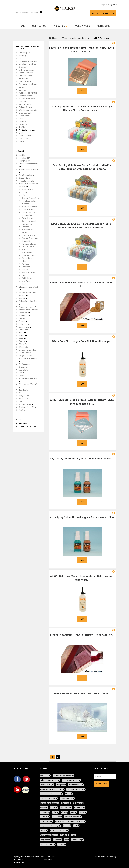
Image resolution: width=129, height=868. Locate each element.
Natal (22, 338)
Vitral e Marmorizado (28, 110)
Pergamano (24, 396)
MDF (22, 373)
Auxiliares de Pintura (28, 93)
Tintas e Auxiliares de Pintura (28, 185)
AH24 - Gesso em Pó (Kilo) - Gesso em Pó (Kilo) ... (82, 694)
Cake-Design (24, 324)
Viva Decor (24, 139)
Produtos (60, 26)
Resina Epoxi (24, 53)
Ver (82, 91)
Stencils (23, 370)
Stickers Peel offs (28, 407)
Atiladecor (29, 856)
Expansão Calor (26, 113)
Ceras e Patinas (26, 73)
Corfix (21, 141)
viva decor (24, 423)
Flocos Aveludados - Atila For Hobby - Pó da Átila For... (82, 635)
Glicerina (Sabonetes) (28, 288)
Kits (21, 393)
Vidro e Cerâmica (26, 70)
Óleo (21, 118)
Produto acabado (26, 181)
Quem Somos (39, 26)
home (22, 26)
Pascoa (23, 341)
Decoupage (25, 327)
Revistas (23, 410)
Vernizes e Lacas (26, 104)
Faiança (22, 318)
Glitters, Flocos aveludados (25, 77)
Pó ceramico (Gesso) (28, 385)
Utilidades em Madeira (29, 165)
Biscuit (23, 321)
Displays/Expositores (28, 61)
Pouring (22, 55)
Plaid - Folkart (25, 136)
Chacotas (24, 313)
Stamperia (24, 178)
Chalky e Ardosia (26, 96)
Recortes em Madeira (28, 171)
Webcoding (111, 856)
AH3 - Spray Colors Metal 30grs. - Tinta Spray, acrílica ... (82, 459)
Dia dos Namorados (27, 350)
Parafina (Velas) (27, 175)
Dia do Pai (23, 344)
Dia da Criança (25, 353)
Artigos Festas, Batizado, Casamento (28, 358)
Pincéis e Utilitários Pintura (27, 294)
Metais (23, 298)
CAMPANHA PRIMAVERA (24, 159)
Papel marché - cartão (28, 380)
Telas (22, 333)
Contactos (104, 26)
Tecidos (23, 390)
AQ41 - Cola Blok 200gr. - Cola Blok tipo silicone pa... (82, 341)
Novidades (23, 155)
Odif (21, 133)
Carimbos (23, 124)
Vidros (23, 335)
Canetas (22, 90)
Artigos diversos (27, 307)
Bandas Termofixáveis (28, 310)
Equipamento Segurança (25, 365)
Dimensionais (25, 116)
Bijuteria (24, 398)
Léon (21, 58)
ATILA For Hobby (27, 130)
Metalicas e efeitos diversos (27, 66)
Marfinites (24, 315)
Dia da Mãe (24, 347)
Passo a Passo (82, 26)
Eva (20, 401)
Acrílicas (22, 121)
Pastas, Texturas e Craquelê (27, 100)
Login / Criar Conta (103, 13)
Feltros (22, 376)
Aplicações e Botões (28, 302)
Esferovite (23, 330)
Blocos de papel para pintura (28, 86)
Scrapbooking (26, 404)
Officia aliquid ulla (27, 426)
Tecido (22, 127)
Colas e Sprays (25, 107)
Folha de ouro (25, 81)
